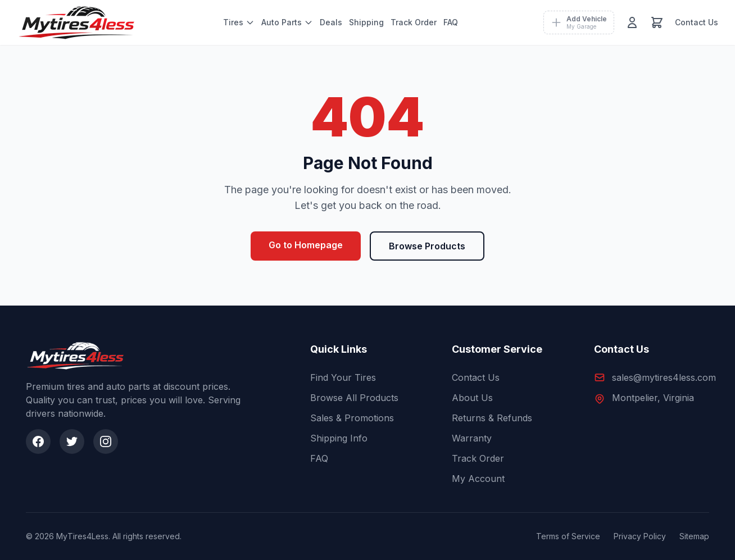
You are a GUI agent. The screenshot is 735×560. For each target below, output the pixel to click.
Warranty (472, 438)
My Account (478, 479)
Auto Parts (287, 22)
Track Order (414, 22)
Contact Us (697, 22)
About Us (472, 398)
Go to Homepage (306, 245)
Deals (331, 22)
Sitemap (694, 536)
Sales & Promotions (352, 418)
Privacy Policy (640, 536)
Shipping (366, 22)
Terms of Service (568, 536)
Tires (239, 22)
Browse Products (427, 246)
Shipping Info (339, 438)
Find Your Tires (343, 377)
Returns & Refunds (492, 418)
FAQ (451, 22)
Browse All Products (354, 398)
